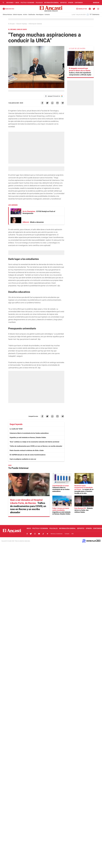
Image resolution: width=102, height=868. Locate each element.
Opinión (71, 3)
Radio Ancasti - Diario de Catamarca (8, 9)
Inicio (17, 3)
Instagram (35, 534)
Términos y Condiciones (56, 534)
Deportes (63, 3)
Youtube (39, 534)
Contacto (47, 15)
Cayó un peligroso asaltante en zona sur (23, 459)
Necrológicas (40, 15)
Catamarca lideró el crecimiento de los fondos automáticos (29, 433)
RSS (73, 534)
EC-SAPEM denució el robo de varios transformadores (28, 455)
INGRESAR (96, 3)
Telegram (47, 534)
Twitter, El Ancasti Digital (31, 534)
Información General (51, 3)
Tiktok (43, 534)
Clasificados (32, 15)
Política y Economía (27, 3)
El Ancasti (12, 24)
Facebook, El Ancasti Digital (27, 534)
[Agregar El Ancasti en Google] (54, 96)
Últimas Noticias (7, 15)
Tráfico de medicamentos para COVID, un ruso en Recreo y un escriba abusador (36, 446)
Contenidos (79, 3)
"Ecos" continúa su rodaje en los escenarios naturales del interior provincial (34, 442)
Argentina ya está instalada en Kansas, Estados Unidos (28, 437)
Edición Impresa (18, 15)
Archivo (25, 15)
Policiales (39, 3)
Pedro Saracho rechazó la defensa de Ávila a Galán (27, 450)
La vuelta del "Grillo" (16, 429)
